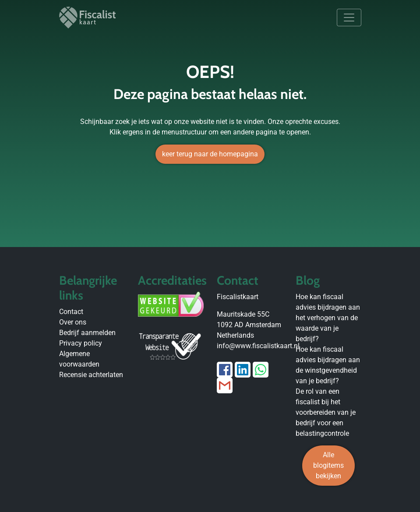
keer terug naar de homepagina (210, 154)
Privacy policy (81, 343)
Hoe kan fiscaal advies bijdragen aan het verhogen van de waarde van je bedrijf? (328, 318)
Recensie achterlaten (91, 375)
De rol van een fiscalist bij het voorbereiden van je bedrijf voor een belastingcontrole (326, 412)
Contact (71, 312)
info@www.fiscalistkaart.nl (258, 346)
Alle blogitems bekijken (328, 465)
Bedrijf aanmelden (87, 333)
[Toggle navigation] (349, 18)
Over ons (73, 322)
